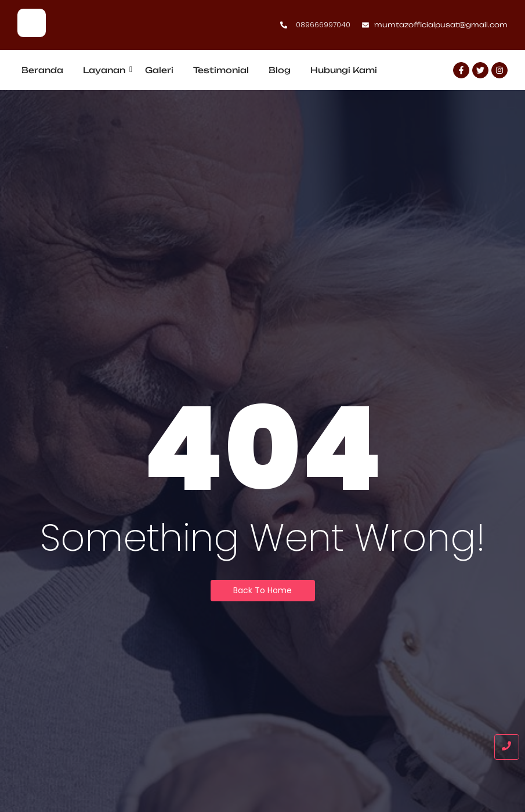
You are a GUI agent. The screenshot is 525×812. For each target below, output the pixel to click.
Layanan (106, 70)
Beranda (42, 70)
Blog (280, 70)
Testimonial (221, 70)
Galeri (159, 70)
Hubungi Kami (344, 70)
